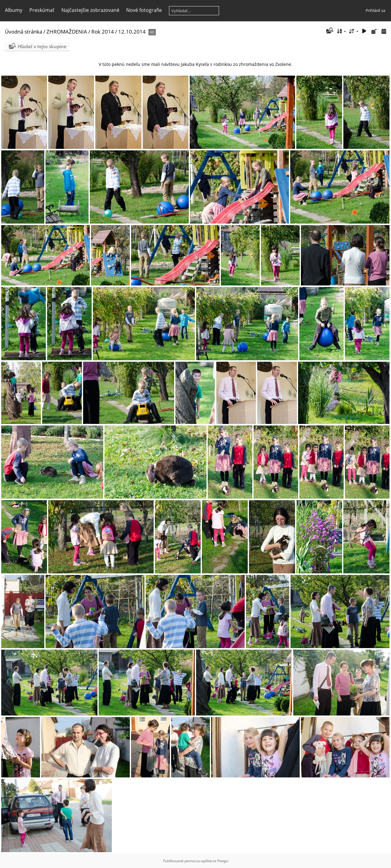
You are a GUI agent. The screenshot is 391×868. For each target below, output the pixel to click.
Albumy (14, 10)
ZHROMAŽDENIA (67, 32)
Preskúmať (42, 10)
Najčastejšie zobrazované (90, 10)
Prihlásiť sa (375, 10)
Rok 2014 (103, 32)
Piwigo (223, 861)
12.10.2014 (133, 32)
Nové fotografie (144, 10)
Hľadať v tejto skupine (42, 46)
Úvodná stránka (24, 32)
